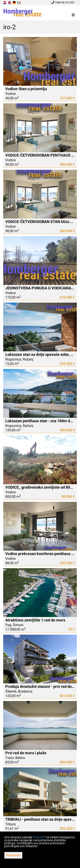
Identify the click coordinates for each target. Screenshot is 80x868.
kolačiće (39, 837)
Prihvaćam (13, 855)
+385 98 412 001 (63, 2)
